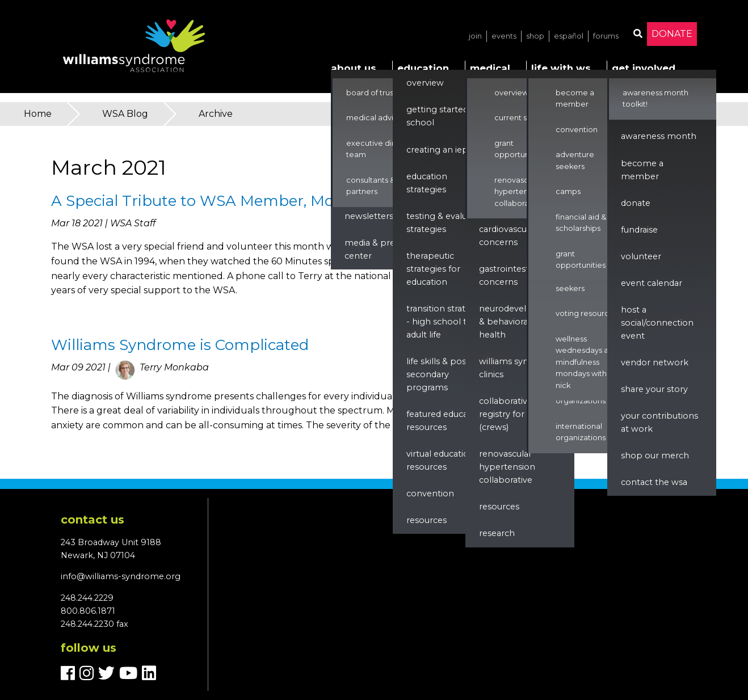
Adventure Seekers (575, 282)
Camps (568, 191)
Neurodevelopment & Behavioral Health (520, 322)
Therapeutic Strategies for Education (433, 269)
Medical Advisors (377, 118)
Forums (606, 36)
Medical (490, 68)
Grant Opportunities (519, 149)
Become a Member (575, 98)
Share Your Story (654, 389)
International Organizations (581, 432)
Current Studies (522, 118)
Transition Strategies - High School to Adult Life (447, 322)
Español (569, 36)
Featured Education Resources (445, 421)
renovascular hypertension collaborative (507, 467)
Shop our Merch (655, 456)
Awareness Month (659, 136)
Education (423, 68)
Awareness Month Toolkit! (655, 98)
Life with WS (561, 68)
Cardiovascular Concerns (508, 236)
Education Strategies (427, 183)
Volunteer (641, 256)
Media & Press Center (374, 249)
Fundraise (639, 230)
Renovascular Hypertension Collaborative (519, 192)
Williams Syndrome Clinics (518, 368)
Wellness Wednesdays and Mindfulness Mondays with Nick (587, 362)
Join (475, 36)
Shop (535, 36)
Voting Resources (587, 313)
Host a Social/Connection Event (657, 323)
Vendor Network (655, 362)
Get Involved (644, 68)
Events (504, 36)
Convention (430, 494)
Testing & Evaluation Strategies (447, 223)
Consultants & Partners (371, 186)
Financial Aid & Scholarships (581, 223)
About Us (354, 68)
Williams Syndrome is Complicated (180, 345)
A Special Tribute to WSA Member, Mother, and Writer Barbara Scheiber (317, 201)
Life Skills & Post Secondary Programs (438, 374)
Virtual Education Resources (440, 460)
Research (497, 533)
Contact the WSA (654, 482)
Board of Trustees (378, 93)
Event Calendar (652, 283)
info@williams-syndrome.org (121, 576)
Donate (672, 34)
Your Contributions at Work (659, 422)
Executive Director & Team (384, 149)
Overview (425, 83)
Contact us (93, 520)
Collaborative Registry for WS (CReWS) (509, 414)
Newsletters (369, 216)
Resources (426, 520)
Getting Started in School (442, 116)
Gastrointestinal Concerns (511, 275)
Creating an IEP (437, 150)
